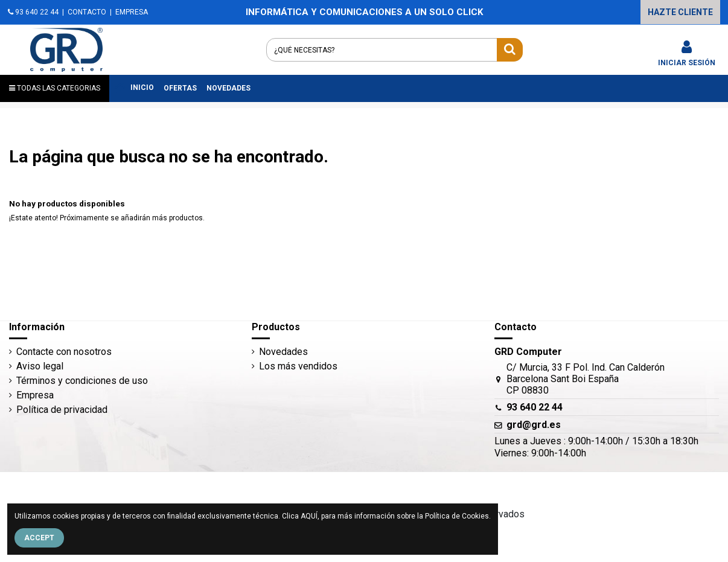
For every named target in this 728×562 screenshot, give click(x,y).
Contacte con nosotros (64, 352)
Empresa (35, 395)
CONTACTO (87, 12)
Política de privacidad (62, 410)
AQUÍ (309, 516)
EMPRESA (132, 12)
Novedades (283, 352)
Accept (39, 538)
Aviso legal (40, 366)
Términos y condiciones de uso (82, 381)
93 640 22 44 (33, 12)
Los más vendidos (298, 366)
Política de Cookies (457, 516)
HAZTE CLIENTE (680, 12)
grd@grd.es (534, 425)
